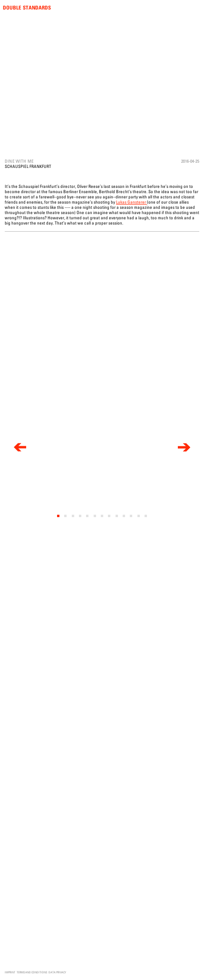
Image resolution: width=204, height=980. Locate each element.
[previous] (20, 448)
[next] (184, 448)
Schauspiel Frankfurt (28, 166)
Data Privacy (57, 972)
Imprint (10, 972)
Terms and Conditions (32, 972)
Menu (195, 8)
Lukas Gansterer (131, 202)
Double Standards (27, 7)
